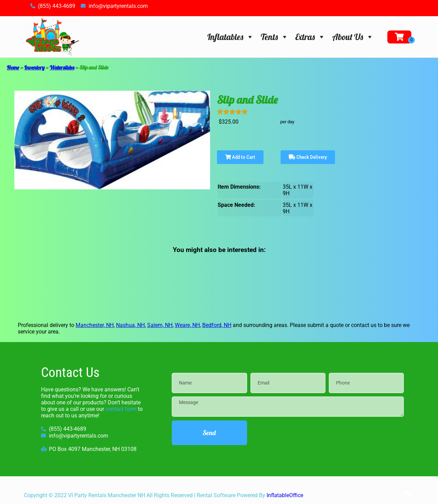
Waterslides (62, 67)
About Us (353, 37)
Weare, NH (187, 325)
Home (13, 67)
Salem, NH (160, 325)
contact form (121, 409)
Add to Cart (240, 157)
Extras (310, 37)
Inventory (34, 67)
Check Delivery (308, 157)
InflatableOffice (285, 495)
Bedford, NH (217, 325)
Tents (275, 37)
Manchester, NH (95, 325)
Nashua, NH (130, 325)
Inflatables (231, 37)
